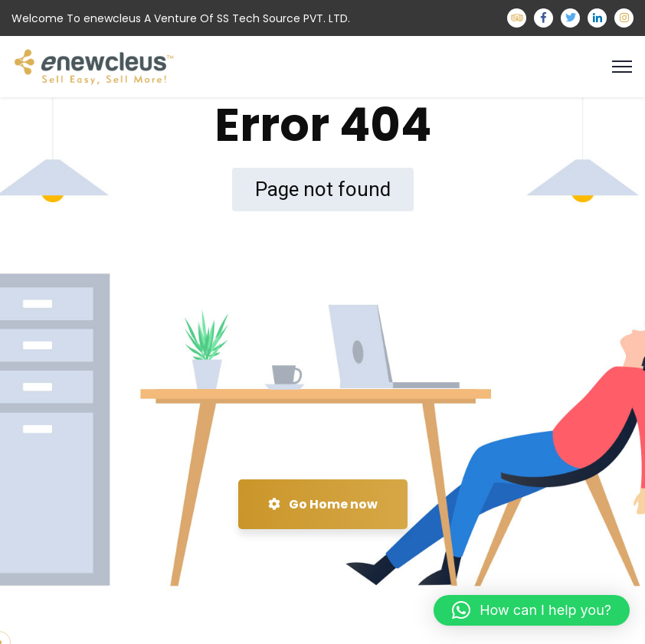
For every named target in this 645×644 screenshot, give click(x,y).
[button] (532, 610)
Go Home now (323, 504)
